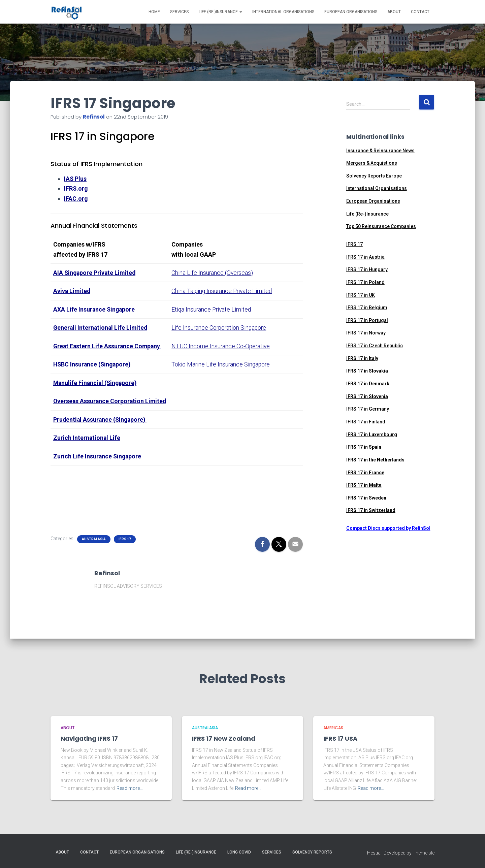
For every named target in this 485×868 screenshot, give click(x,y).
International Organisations (283, 12)
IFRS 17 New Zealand (224, 739)
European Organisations (351, 12)
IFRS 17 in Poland (365, 282)
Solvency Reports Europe (374, 176)
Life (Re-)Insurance (220, 12)
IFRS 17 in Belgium (367, 308)
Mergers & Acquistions (372, 163)
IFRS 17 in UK (361, 295)
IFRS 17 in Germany (368, 409)
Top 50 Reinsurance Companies (381, 226)
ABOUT (68, 728)
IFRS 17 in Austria (365, 257)
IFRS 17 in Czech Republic (375, 346)
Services (179, 12)
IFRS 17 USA (340, 739)
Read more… (130, 788)
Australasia (94, 547)
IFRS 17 (125, 547)
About (394, 12)
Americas (333, 728)
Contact (420, 12)
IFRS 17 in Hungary (367, 269)
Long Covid (239, 853)
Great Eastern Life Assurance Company (108, 345)
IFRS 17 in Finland (366, 422)
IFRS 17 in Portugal (367, 320)
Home (154, 12)
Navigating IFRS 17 (89, 739)
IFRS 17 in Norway (366, 333)
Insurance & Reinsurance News (380, 151)
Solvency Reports (312, 853)
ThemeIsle (424, 853)
